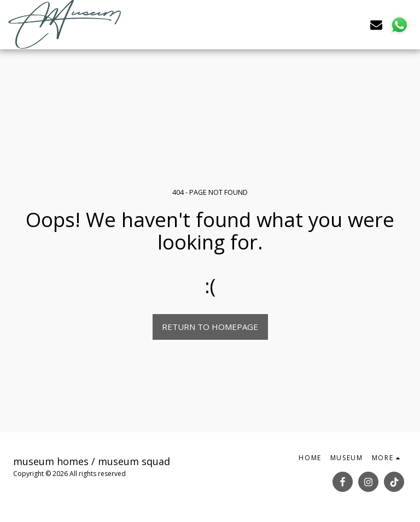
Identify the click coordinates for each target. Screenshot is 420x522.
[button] (376, 24)
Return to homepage (210, 327)
